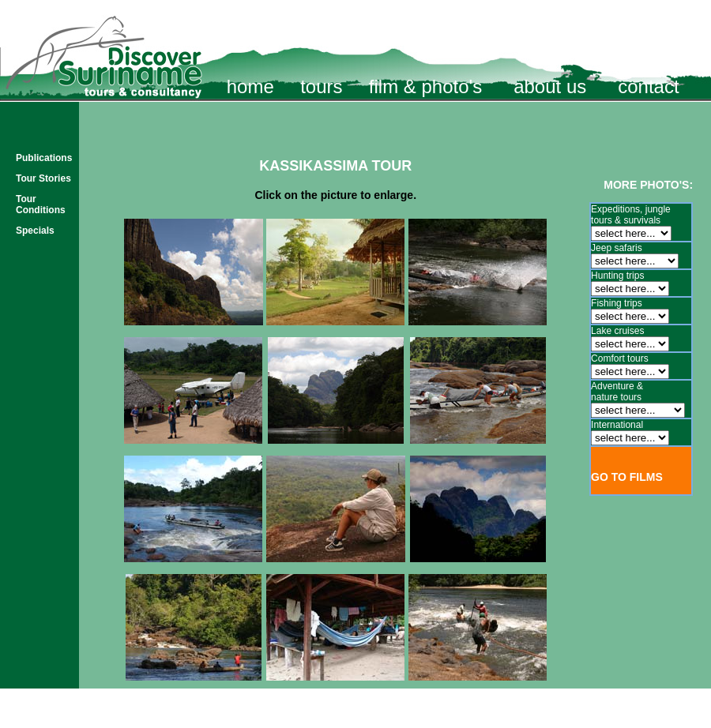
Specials (35, 231)
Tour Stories (43, 178)
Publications (44, 158)
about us (550, 86)
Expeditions (615, 209)
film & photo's (425, 86)
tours (321, 86)
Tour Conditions (41, 205)
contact (648, 86)
